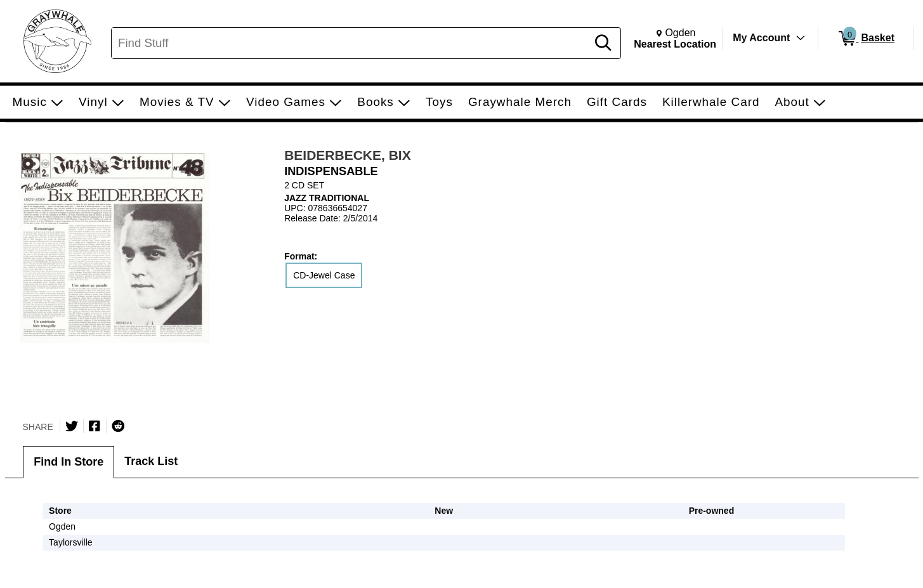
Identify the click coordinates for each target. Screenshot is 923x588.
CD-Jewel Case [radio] (324, 275)
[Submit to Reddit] (118, 426)
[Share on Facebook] (95, 426)
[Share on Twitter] (72, 426)
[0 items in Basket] (866, 39)
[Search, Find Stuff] (351, 43)
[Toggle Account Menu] (801, 38)
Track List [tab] (151, 461)
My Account (761, 38)
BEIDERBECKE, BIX (348, 155)
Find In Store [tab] (69, 462)
